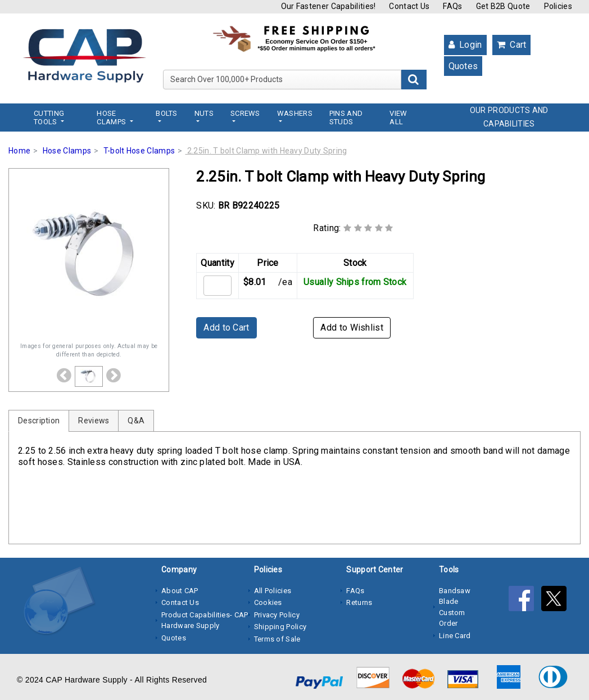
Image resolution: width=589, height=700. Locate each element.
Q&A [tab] (136, 421)
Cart (512, 45)
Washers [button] (295, 113)
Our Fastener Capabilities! (329, 6)
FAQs (452, 6)
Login (465, 45)
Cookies (268, 602)
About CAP (180, 591)
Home (19, 151)
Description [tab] (39, 421)
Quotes (463, 66)
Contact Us (409, 6)
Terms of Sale (277, 639)
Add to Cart (226, 328)
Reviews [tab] (94, 421)
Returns (359, 602)
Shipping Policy (280, 627)
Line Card (455, 636)
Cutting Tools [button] (49, 118)
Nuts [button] (204, 113)
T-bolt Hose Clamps (139, 151)
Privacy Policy (277, 615)
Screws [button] (245, 113)
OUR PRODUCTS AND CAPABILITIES (509, 117)
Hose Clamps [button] (112, 118)
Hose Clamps (67, 151)
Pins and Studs (346, 118)
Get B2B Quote (503, 6)
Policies (558, 6)
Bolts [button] (167, 113)
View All (398, 118)
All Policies (273, 591)
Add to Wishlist (352, 328)
